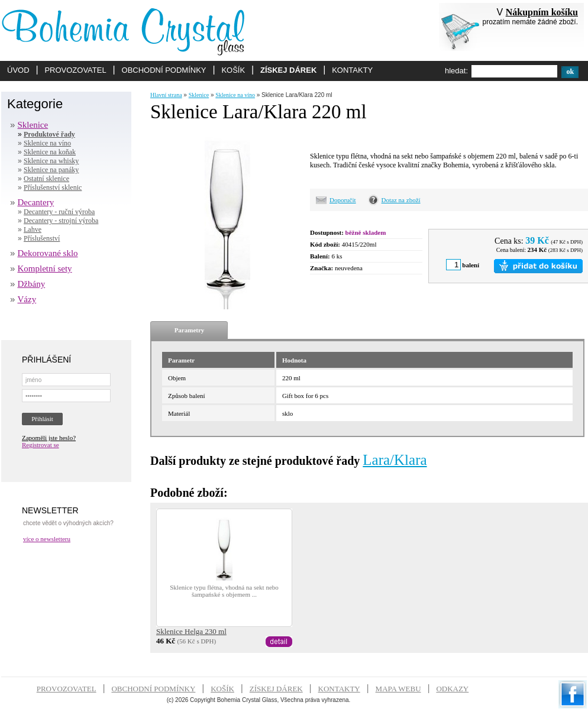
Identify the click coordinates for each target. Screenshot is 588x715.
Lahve (33, 229)
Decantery (36, 202)
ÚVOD (18, 70)
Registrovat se (41, 445)
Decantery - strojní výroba (61, 221)
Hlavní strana (166, 95)
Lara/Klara (395, 460)
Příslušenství (42, 238)
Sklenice (33, 125)
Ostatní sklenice (46, 179)
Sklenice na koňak (50, 152)
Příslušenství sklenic (53, 187)
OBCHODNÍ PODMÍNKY (164, 70)
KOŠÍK (233, 70)
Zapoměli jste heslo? (49, 438)
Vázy (27, 299)
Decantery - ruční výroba (59, 212)
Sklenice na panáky (51, 170)
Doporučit (343, 200)
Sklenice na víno (47, 143)
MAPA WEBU (398, 689)
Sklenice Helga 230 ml (191, 631)
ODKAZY (452, 689)
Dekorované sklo (48, 253)
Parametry (190, 330)
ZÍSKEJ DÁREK (288, 70)
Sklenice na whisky (51, 161)
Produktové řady (49, 134)
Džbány (32, 284)
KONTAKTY (352, 70)
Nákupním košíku (542, 12)
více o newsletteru (47, 539)
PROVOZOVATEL (75, 70)
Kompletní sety (45, 268)
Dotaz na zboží (401, 200)
